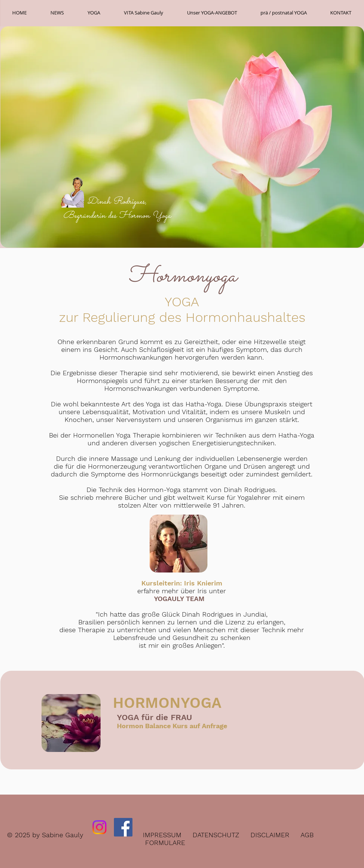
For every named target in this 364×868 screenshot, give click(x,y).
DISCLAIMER (270, 835)
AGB (307, 835)
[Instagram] (99, 827)
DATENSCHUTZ (216, 835)
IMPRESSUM (162, 835)
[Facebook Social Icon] (123, 827)
